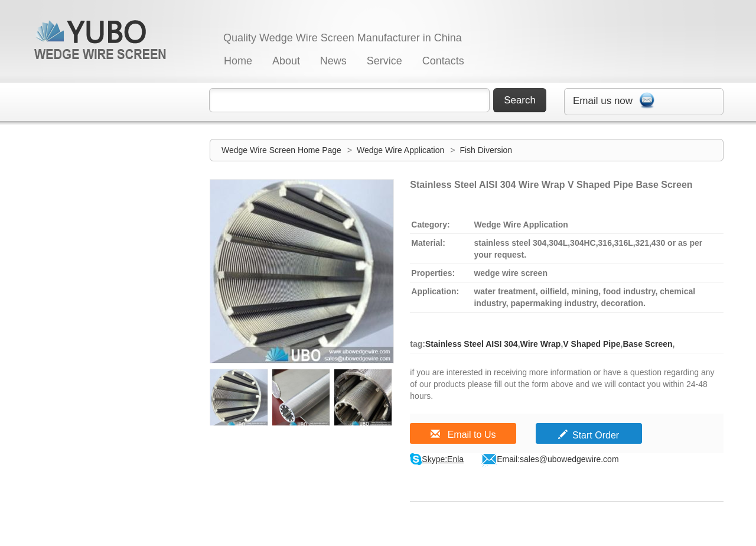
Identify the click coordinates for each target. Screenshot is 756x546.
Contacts (443, 61)
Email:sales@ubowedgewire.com (558, 459)
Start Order (589, 435)
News (333, 61)
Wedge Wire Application (402, 150)
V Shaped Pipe (592, 344)
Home (238, 61)
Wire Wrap (541, 344)
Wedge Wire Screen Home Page (281, 150)
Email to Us (463, 435)
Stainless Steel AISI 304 (472, 344)
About (286, 61)
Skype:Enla (443, 459)
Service (384, 61)
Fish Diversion (486, 150)
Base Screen (647, 344)
